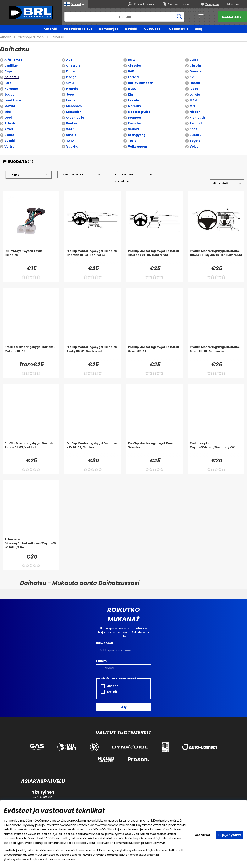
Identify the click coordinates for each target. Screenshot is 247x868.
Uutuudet (152, 29)
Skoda (9, 135)
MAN (193, 100)
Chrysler (135, 66)
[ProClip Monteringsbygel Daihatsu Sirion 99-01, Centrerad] (216, 353)
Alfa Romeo (13, 60)
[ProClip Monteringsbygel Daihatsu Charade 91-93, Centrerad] (93, 257)
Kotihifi (131, 29)
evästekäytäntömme (103, 825)
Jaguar (10, 95)
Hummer (11, 89)
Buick (194, 60)
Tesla (132, 141)
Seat (193, 129)
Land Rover (13, 100)
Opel (8, 118)
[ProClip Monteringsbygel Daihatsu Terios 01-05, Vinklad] (31, 449)
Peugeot (135, 118)
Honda (195, 83)
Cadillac (11, 66)
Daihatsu (57, 37)
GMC (70, 83)
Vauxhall (73, 147)
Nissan (195, 112)
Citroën (195, 66)
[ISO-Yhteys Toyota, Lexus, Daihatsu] (31, 257)
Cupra (9, 72)
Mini (8, 112)
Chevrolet (74, 66)
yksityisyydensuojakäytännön (25, 859)
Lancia (195, 95)
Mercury (134, 106)
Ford (8, 83)
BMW (132, 60)
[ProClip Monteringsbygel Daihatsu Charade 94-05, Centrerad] (154, 257)
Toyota (195, 141)
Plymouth (197, 118)
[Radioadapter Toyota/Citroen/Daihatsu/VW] (216, 449)
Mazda (10, 106)
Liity (124, 707)
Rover (9, 129)
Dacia (71, 72)
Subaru (196, 135)
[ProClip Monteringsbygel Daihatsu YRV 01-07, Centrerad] (93, 449)
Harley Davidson (141, 83)
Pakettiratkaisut (78, 29)
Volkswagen (137, 147)
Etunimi (102, 661)
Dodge (71, 77)
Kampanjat (109, 29)
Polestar (11, 124)
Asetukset (203, 835)
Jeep (70, 95)
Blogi (199, 29)
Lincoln (133, 100)
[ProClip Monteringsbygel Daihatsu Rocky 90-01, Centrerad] (93, 353)
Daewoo (196, 72)
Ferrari (133, 77)
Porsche (134, 124)
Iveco (194, 89)
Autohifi (50, 29)
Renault (196, 124)
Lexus (71, 100)
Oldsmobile (75, 118)
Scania (133, 129)
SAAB (70, 129)
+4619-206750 (43, 797)
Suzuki (10, 141)
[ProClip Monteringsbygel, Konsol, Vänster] (154, 449)
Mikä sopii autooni (31, 37)
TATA (70, 141)
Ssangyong (137, 135)
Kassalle (232, 17)
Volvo (194, 147)
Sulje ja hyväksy (229, 835)
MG (192, 106)
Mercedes (74, 106)
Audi (70, 60)
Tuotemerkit (178, 29)
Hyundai (73, 89)
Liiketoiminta (236, 4)
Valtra (9, 147)
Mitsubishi (74, 112)
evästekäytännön (143, 855)
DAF (131, 72)
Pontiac (72, 124)
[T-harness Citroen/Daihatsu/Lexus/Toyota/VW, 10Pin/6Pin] (31, 545)
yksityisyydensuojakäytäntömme (143, 850)
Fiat (193, 77)
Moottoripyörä (139, 112)
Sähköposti (104, 643)
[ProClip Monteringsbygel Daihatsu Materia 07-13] (31, 353)
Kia (130, 95)
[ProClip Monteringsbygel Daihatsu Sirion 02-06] (154, 353)
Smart (71, 135)
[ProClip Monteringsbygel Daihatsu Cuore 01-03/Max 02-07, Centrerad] (216, 257)
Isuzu (132, 89)
